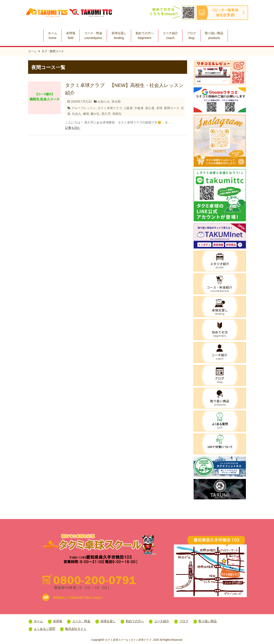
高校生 (117, 114)
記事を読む (73, 128)
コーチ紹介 (170, 35)
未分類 (116, 101)
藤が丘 (95, 114)
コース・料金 (93, 35)
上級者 (128, 108)
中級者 (139, 108)
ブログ (191, 35)
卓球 (159, 108)
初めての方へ (145, 35)
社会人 (77, 114)
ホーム (52, 35)
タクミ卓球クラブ (110, 108)
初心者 (150, 108)
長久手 (106, 114)
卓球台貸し (119, 35)
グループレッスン (84, 108)
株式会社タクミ (76, 629)
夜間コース (172, 108)
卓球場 (71, 35)
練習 (86, 114)
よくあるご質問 (44, 629)
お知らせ (104, 101)
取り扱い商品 (214, 35)
